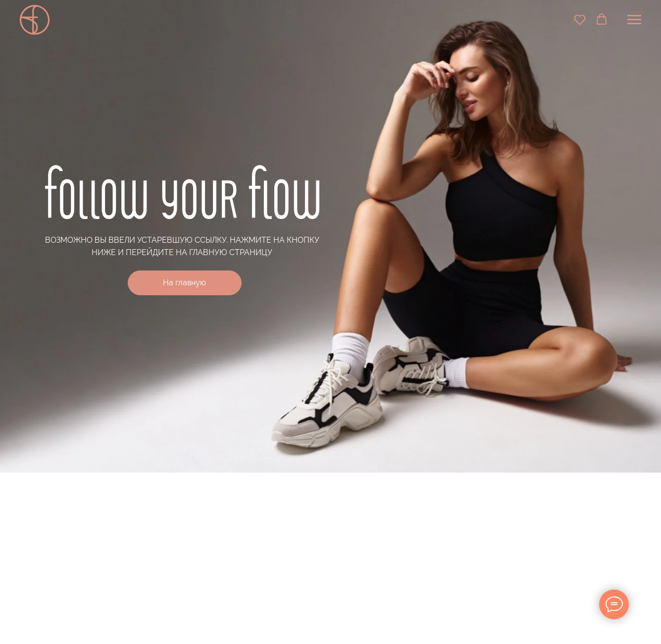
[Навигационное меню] (634, 20)
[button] (580, 19)
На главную (184, 283)
